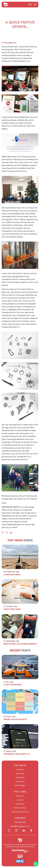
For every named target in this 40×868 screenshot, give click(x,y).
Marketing (20, 778)
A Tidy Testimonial (13, 685)
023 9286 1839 (20, 822)
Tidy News (20, 781)
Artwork (20, 770)
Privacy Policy (20, 808)
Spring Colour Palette (15, 719)
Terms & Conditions (20, 812)
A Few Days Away (12, 575)
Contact (20, 800)
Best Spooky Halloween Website (20, 644)
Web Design (20, 785)
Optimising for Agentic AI (17, 754)
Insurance (20, 804)
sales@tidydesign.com (20, 826)
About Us (20, 796)
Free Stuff (20, 774)
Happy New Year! (12, 609)
